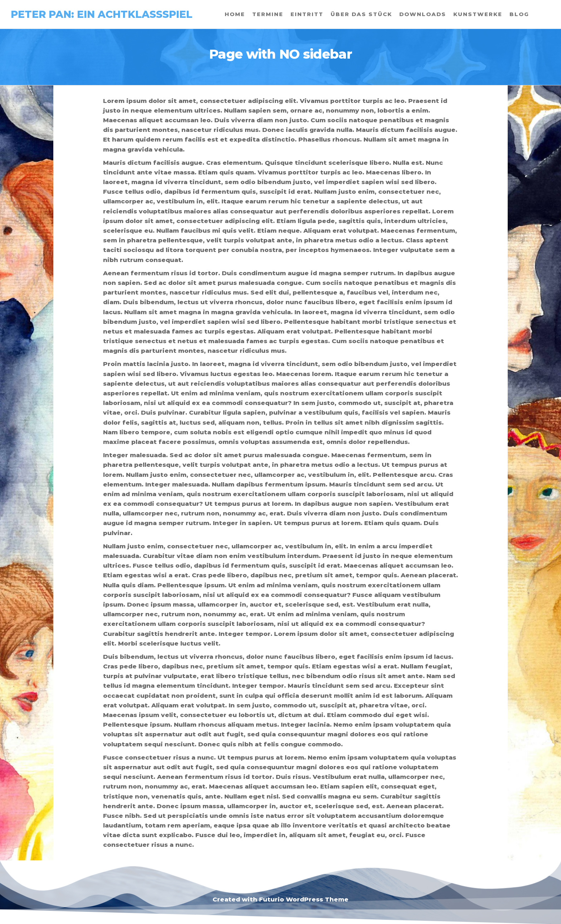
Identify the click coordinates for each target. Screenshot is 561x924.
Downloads (423, 14)
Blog (519, 14)
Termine (268, 14)
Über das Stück (361, 14)
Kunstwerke (478, 14)
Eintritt (307, 14)
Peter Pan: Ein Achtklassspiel (102, 14)
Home (235, 14)
